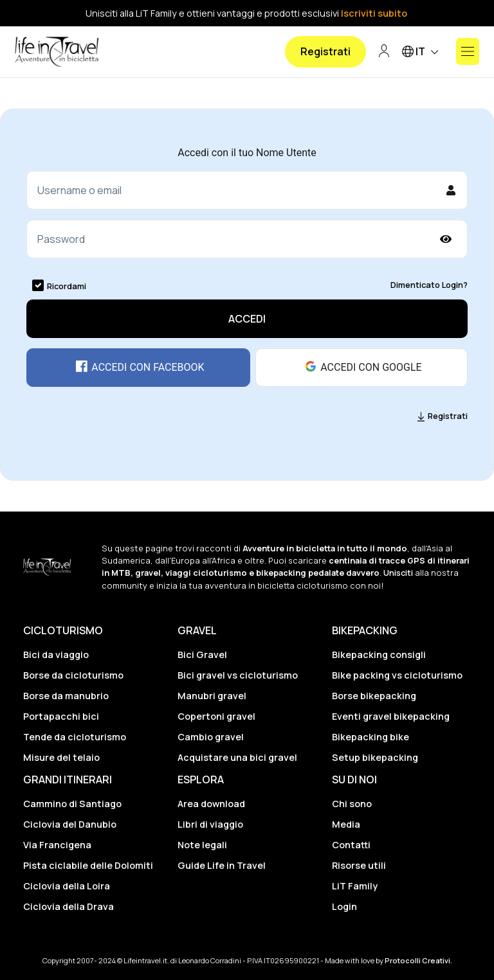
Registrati (325, 51)
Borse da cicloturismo (73, 675)
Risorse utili (359, 865)
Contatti (351, 845)
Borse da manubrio (66, 696)
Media (346, 824)
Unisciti (398, 573)
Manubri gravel (212, 696)
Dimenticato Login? (429, 285)
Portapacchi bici (61, 716)
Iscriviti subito (374, 13)
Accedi (247, 319)
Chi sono (352, 804)
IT (422, 52)
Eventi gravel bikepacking (391, 716)
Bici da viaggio (56, 655)
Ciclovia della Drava (69, 906)
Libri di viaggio (210, 824)
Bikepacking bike (370, 737)
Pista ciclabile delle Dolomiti (88, 865)
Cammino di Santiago (72, 804)
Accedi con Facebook (138, 367)
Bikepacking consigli (379, 655)
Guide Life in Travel (222, 865)
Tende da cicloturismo (75, 737)
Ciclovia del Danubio (70, 824)
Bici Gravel (202, 655)
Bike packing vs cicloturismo (397, 675)
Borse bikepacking (374, 696)
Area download (211, 804)
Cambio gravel (211, 737)
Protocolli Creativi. (418, 960)
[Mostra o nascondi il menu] (468, 51)
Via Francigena (57, 845)
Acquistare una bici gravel (237, 757)
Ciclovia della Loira (67, 886)
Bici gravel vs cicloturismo (238, 675)
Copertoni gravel (216, 716)
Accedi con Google (361, 367)
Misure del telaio (61, 757)
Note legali (202, 845)
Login (344, 906)
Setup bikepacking (375, 757)
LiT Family (355, 886)
